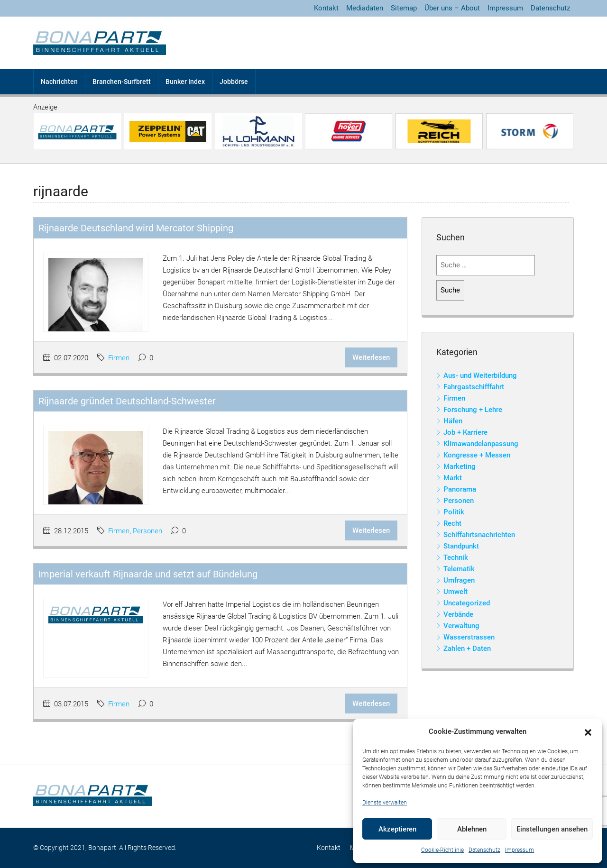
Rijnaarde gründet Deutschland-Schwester (127, 401)
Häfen (453, 421)
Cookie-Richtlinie (442, 850)
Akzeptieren (397, 829)
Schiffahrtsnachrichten (479, 535)
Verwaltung (461, 626)
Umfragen (459, 580)
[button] (588, 732)
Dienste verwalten (385, 803)
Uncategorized (467, 603)
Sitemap (404, 8)
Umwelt (455, 592)
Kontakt (326, 8)
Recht (452, 523)
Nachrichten (59, 82)
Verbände (458, 614)
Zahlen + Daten (467, 649)
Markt (453, 478)
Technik (456, 557)
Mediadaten (365, 8)
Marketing (460, 466)
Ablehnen (472, 829)
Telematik (459, 569)
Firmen (119, 358)
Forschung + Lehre (473, 410)
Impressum (520, 850)
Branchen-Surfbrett (122, 82)
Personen (147, 531)
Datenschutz (484, 850)
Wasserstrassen (469, 637)
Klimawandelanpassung (481, 444)
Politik (454, 512)
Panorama (460, 489)
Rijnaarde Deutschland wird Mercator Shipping (136, 228)
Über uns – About (452, 8)
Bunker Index (185, 82)
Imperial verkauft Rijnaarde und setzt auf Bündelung (148, 574)
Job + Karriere (465, 432)
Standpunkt (461, 546)
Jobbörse (234, 82)
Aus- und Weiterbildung (480, 375)
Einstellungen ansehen (552, 829)
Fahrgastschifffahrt (474, 387)
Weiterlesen (371, 357)
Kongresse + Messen (477, 455)
